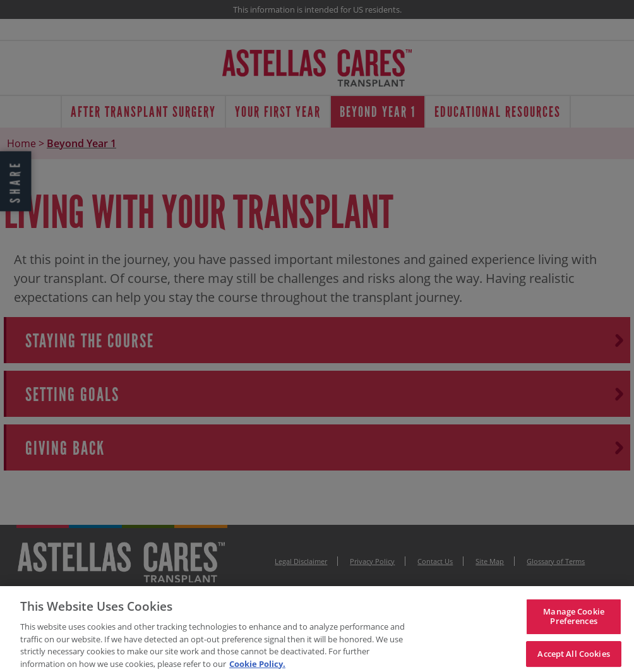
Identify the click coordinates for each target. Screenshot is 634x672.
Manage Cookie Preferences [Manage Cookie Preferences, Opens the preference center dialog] (574, 619)
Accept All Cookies (573, 656)
